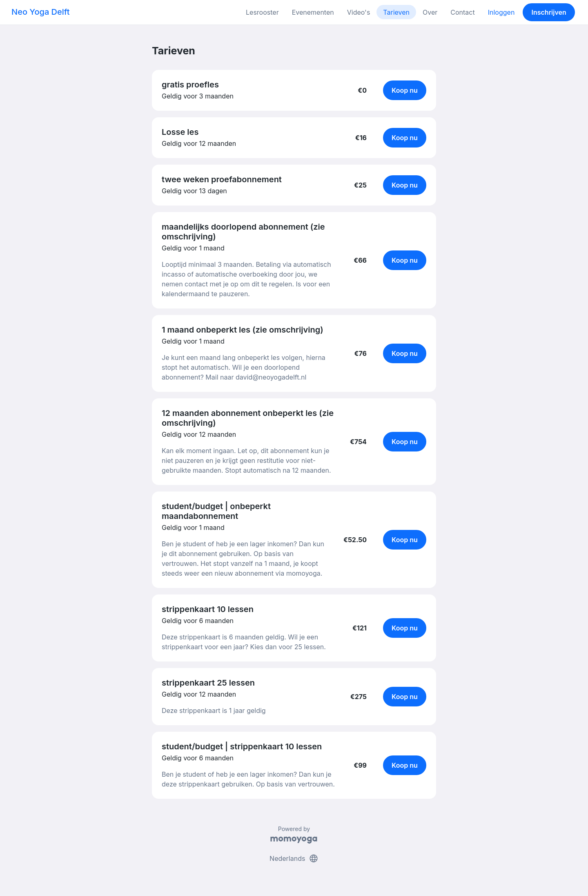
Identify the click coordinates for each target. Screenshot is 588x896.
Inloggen (501, 12)
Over (430, 12)
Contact (462, 12)
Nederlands (294, 858)
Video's (359, 12)
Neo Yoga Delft (41, 12)
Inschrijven (549, 12)
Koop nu (405, 90)
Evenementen (313, 12)
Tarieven (396, 12)
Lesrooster (262, 12)
